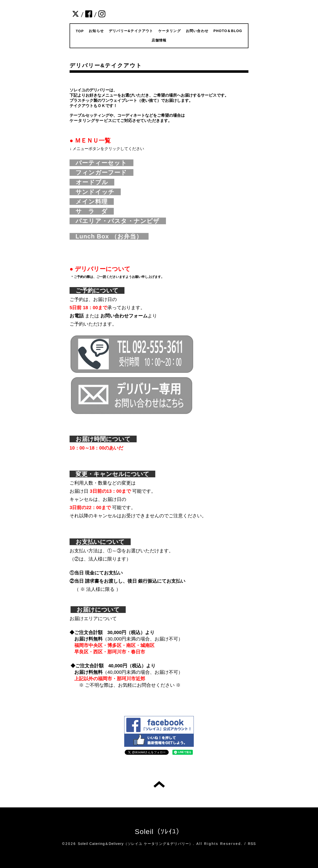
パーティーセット (104, 163)
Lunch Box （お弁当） (109, 236)
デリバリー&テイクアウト (131, 31)
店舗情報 (159, 40)
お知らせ (96, 31)
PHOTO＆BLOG (228, 31)
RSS (252, 844)
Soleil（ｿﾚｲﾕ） (159, 832)
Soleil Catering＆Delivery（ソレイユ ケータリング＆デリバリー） (135, 844)
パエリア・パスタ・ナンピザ (121, 221)
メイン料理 (95, 202)
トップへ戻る (159, 784)
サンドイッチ (98, 192)
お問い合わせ (197, 31)
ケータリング (170, 31)
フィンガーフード (104, 172)
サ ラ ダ (95, 211)
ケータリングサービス (91, 121)
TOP (80, 31)
